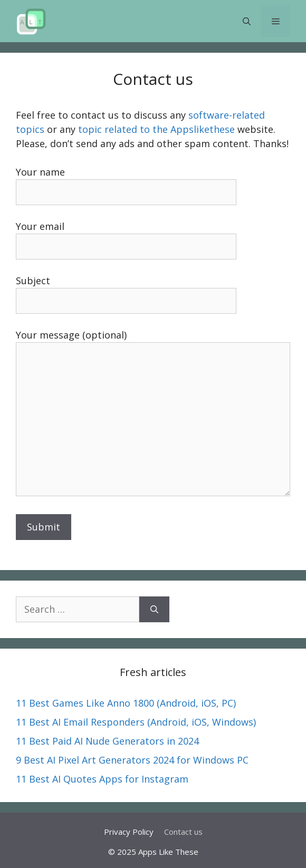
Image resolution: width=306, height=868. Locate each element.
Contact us (183, 832)
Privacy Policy (129, 832)
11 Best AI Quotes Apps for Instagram (102, 779)
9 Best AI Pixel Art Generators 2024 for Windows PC (132, 760)
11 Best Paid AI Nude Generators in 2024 (107, 741)
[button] (247, 21)
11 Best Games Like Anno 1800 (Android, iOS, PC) (126, 703)
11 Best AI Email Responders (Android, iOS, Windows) (136, 722)
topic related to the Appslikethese (156, 129)
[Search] (154, 609)
